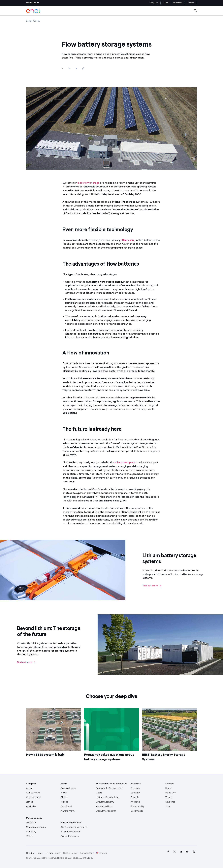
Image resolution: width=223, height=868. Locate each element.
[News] (77, 793)
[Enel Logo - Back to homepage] (33, 11)
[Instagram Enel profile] (194, 852)
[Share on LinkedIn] (76, 69)
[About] (42, 788)
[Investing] (146, 802)
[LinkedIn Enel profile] (181, 852)
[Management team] (42, 827)
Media (165, 3)
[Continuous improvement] (77, 827)
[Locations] (42, 823)
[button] (32, 3)
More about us (34, 818)
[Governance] (146, 811)
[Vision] (42, 836)
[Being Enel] (181, 793)
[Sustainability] (146, 806)
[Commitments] (42, 797)
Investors (178, 3)
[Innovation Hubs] (112, 806)
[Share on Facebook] (62, 69)
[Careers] (181, 788)
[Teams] (181, 797)
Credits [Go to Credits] (30, 853)
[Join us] (42, 802)
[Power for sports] (77, 836)
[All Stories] (42, 806)
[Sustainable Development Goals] (112, 790)
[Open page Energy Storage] (33, 21)
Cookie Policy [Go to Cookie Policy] (70, 853)
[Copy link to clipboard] (83, 69)
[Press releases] (77, 788)
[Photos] (77, 797)
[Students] (181, 802)
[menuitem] (168, 852)
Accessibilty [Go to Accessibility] (86, 853)
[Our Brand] (77, 806)
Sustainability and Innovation (111, 784)
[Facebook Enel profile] (168, 852)
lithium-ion (127, 240)
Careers (191, 3)
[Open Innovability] (112, 811)
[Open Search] (195, 11)
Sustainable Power (71, 822)
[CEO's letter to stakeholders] (112, 797)
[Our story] (42, 832)
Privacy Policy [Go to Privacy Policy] (53, 853)
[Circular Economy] (112, 802)
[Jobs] (181, 806)
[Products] (42, 793)
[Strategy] (146, 793)
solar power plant (125, 462)
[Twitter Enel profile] (174, 852)
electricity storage (88, 183)
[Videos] (77, 802)
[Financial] (146, 797)
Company (154, 3)
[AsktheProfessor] (77, 832)
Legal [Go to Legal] (40, 853)
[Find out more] (152, 586)
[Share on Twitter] (69, 69)
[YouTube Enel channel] (187, 852)
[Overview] (146, 788)
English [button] (101, 853)
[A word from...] (77, 811)
